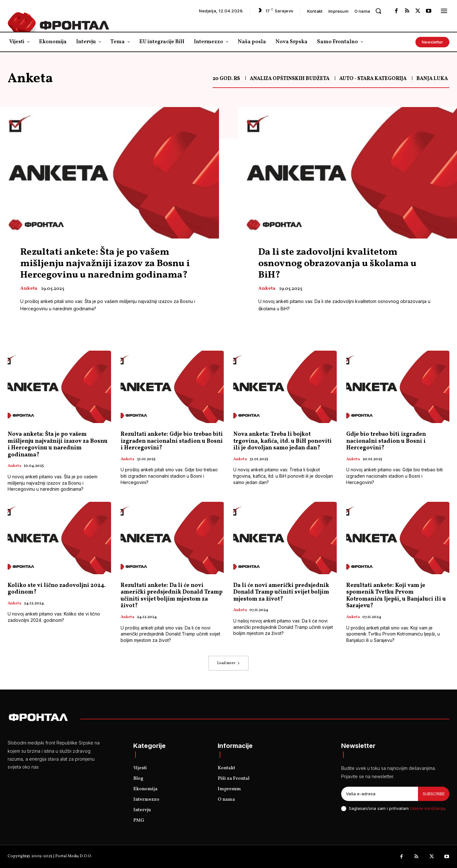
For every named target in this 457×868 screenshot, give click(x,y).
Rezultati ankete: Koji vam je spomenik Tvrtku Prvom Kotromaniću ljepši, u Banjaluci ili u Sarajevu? (396, 596)
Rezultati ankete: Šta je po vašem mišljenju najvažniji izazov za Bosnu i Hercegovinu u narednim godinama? (105, 264)
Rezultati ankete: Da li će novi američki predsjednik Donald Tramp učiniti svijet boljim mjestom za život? (172, 596)
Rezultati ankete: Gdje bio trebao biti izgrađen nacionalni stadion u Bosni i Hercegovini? (172, 441)
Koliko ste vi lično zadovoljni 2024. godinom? (57, 589)
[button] (378, 11)
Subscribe (434, 794)
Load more (228, 663)
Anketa (29, 289)
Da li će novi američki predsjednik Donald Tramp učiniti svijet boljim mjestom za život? (281, 592)
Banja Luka (432, 79)
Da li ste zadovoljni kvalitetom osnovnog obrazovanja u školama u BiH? (337, 264)
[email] (380, 794)
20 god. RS (226, 79)
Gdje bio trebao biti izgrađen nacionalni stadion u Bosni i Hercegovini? (386, 441)
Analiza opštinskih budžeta (290, 79)
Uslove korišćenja (427, 808)
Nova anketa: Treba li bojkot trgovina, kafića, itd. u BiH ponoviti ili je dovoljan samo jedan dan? (282, 441)
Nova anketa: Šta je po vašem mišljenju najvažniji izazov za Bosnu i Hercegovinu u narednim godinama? (58, 445)
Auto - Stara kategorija (373, 79)
